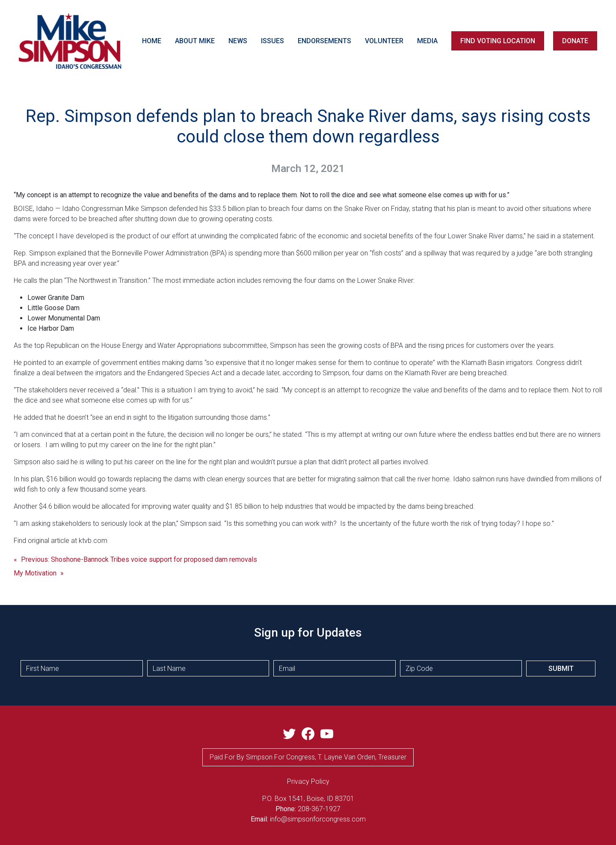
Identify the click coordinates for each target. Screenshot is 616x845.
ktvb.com (93, 541)
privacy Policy (308, 781)
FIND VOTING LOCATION (498, 41)
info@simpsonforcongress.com (318, 819)
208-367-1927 (319, 809)
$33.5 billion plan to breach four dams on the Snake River (295, 209)
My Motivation (35, 573)
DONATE (575, 41)
